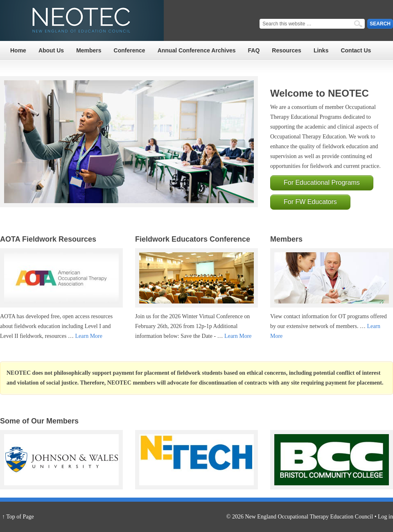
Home (18, 50)
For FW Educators (310, 202)
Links (321, 50)
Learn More (88, 336)
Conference (130, 50)
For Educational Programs (322, 182)
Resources (287, 50)
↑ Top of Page (18, 517)
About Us (51, 50)
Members (89, 50)
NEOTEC (82, 20)
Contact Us (356, 50)
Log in (385, 517)
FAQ (254, 50)
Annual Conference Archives (197, 50)
